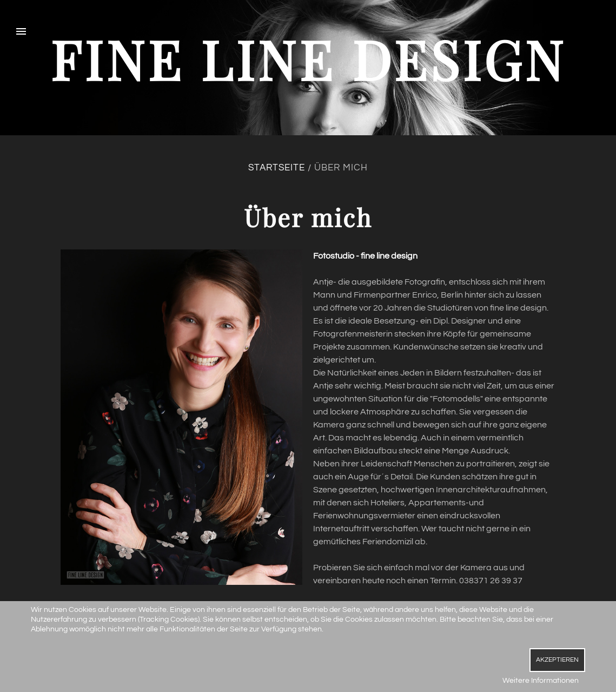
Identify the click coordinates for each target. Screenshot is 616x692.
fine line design (308, 59)
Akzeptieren (557, 660)
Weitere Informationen (541, 681)
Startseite (277, 168)
